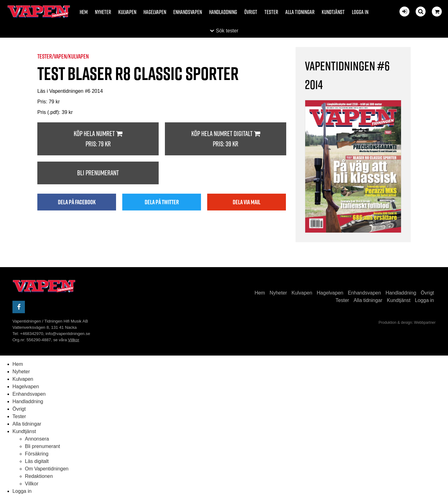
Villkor (74, 340)
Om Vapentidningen (47, 469)
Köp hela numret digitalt (226, 139)
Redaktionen (39, 476)
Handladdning (223, 12)
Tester (271, 12)
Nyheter (103, 12)
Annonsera (37, 439)
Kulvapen (127, 12)
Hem (84, 12)
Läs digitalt (37, 461)
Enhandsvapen (188, 12)
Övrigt (251, 12)
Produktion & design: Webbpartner (407, 323)
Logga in (360, 12)
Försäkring (37, 454)
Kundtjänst (333, 12)
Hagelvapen (155, 12)
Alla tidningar (300, 12)
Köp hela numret (98, 139)
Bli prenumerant (98, 173)
